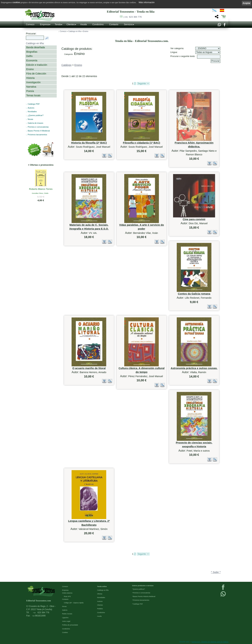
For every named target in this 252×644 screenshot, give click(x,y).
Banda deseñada (36, 47)
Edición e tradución (37, 65)
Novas (30, 119)
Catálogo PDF (34, 104)
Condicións (98, 24)
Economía (32, 60)
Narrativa (31, 87)
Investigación (33, 82)
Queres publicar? (139, 589)
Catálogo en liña (75, 31)
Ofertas (100, 594)
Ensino (30, 69)
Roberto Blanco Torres (41, 189)
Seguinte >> (143, 84)
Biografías (32, 52)
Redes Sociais (67, 614)
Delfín (29, 56)
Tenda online (102, 587)
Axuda (84, 24)
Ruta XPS (67, 596)
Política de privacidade (70, 625)
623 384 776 (132, 17)
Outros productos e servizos (143, 586)
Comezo (30, 24)
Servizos (128, 24)
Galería (65, 610)
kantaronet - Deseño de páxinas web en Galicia (210, 642)
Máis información (147, 2)
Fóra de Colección (36, 74)
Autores (31, 108)
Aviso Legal (66, 621)
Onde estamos (67, 593)
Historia (30, 78)
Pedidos (100, 609)
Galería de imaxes (35, 123)
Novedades (101, 598)
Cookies (65, 632)
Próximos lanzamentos (37, 135)
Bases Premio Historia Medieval (144, 596)
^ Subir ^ (216, 572)
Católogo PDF (138, 604)
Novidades (32, 111)
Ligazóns (65, 618)
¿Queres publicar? (36, 115)
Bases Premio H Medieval (39, 131)
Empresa (44, 24)
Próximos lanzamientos (141, 600)
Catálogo (66, 65)
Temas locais (33, 95)
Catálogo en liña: (35, 43)
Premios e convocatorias (38, 127)
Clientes (71, 24)
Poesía (30, 91)
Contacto (114, 24)
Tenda (58, 24)
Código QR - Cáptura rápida (74, 603)
